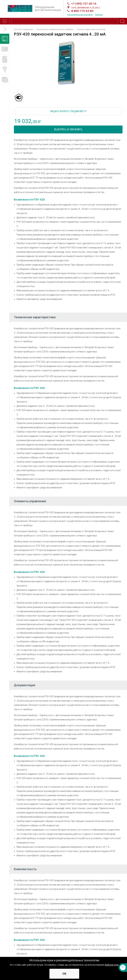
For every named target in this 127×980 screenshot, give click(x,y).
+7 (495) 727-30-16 (84, 4)
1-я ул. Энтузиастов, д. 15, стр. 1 (86, 7)
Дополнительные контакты (80, 15)
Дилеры (99, 15)
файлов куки (112, 965)
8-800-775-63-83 (82, 11)
